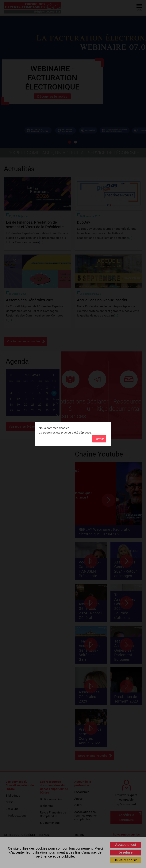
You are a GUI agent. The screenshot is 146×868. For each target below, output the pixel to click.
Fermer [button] (99, 439)
